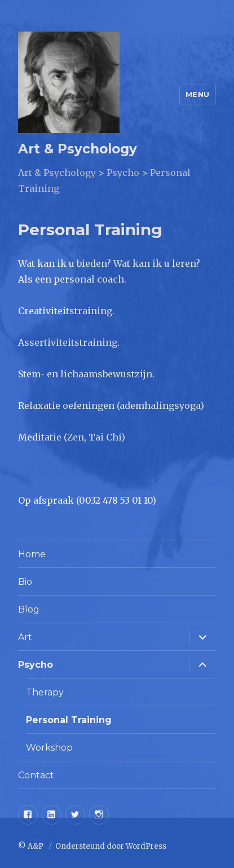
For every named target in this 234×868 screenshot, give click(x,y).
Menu (198, 94)
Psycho (36, 665)
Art (25, 637)
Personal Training (69, 720)
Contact (36, 775)
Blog (29, 609)
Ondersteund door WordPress (111, 846)
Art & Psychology (78, 149)
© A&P (32, 846)
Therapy (45, 692)
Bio (25, 582)
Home (32, 554)
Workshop (49, 748)
